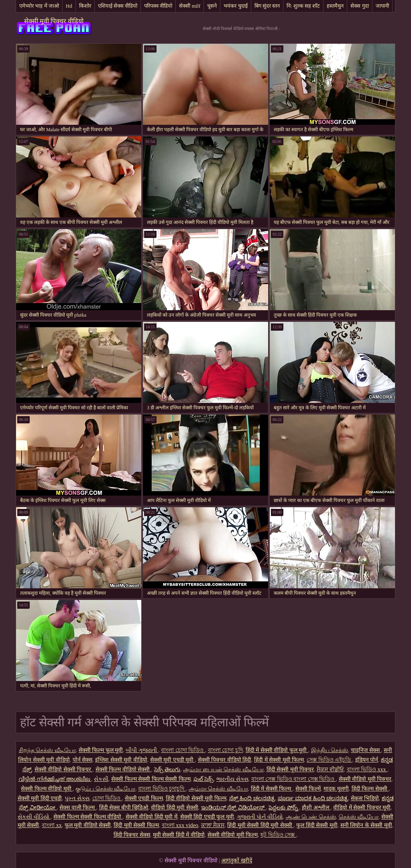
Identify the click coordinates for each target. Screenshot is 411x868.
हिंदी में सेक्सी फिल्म (272, 789)
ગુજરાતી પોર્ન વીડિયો (260, 817)
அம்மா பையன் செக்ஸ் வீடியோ (223, 769)
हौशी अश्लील (316, 808)
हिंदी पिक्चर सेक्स (132, 835)
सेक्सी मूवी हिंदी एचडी (40, 798)
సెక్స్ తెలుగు (167, 769)
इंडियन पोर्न (367, 760)
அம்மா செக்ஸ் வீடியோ (218, 789)
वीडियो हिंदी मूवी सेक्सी (175, 808)
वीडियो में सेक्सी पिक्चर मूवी (362, 808)
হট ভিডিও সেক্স (278, 835)
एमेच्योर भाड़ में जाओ (39, 6)
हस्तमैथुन (335, 6)
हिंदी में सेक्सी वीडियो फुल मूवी (277, 750)
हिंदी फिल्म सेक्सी (370, 789)
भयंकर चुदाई (235, 6)
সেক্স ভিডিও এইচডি (330, 760)
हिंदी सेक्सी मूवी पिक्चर (290, 769)
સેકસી (101, 779)
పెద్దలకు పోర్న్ (284, 808)
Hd (69, 6)
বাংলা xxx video (180, 825)
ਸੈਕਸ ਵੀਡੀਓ (330, 769)
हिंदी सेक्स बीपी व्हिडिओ (124, 808)
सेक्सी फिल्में (308, 789)
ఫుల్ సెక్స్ (204, 779)
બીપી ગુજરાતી (142, 750)
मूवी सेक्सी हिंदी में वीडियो (179, 835)
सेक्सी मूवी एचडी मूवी (173, 760)
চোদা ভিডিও (107, 798)
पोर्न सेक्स (83, 760)
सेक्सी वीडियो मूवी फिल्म (233, 835)
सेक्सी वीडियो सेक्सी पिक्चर (64, 769)
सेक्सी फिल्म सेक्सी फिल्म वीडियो (88, 817)
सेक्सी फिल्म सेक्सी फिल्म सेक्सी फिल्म (151, 779)
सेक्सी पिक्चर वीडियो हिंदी (225, 760)
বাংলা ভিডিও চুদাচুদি (162, 789)
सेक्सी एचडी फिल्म (144, 798)
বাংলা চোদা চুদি (225, 750)
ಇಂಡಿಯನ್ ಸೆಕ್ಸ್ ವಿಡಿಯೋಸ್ (234, 808)
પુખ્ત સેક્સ (77, 798)
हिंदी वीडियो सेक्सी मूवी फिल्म (196, 798)
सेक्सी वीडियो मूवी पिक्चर (365, 779)
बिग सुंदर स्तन (267, 6)
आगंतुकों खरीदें (237, 861)
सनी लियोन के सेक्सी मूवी (366, 825)
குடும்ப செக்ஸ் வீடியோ (105, 789)
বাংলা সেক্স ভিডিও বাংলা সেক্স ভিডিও (294, 779)
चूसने (212, 6)
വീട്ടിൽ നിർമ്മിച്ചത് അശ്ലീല (55, 779)
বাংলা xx (52, 825)
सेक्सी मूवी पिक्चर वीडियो (54, 21)
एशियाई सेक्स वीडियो (118, 6)
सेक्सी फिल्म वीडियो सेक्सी (123, 769)
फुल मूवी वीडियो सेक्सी (88, 825)
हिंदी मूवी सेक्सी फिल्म (136, 825)
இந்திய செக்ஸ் (330, 750)
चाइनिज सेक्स (366, 750)
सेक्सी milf (190, 6)
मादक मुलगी (336, 789)
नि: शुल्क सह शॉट (303, 6)
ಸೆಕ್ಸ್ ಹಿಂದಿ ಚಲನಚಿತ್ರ (252, 798)
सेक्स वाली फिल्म (78, 808)
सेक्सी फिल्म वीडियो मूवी (47, 789)
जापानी (382, 6)
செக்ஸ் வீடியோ (359, 817)
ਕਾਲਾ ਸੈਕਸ (213, 825)
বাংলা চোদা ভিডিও (183, 750)
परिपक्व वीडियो (158, 6)
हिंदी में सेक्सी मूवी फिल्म (279, 760)
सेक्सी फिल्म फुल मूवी (101, 750)
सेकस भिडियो (365, 798)
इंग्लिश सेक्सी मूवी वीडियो (121, 760)
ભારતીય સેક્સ (232, 779)
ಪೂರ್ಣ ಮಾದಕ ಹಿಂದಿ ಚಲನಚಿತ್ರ (313, 798)
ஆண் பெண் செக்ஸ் (311, 817)
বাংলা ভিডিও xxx (367, 769)
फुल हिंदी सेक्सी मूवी (317, 825)
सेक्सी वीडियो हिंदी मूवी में (152, 817)
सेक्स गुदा (359, 6)
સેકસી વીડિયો (34, 817)
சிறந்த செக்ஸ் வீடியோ (47, 750)
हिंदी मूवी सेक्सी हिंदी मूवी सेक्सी (260, 825)
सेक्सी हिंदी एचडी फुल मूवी (207, 817)
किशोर (85, 6)
